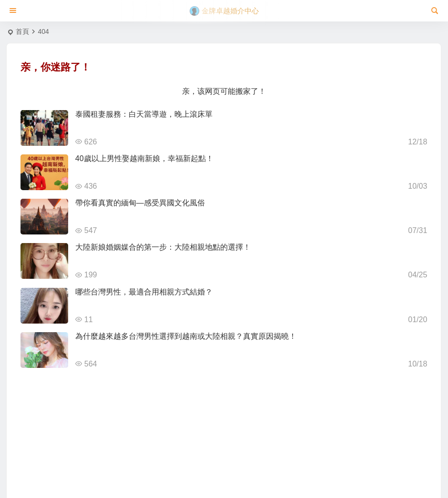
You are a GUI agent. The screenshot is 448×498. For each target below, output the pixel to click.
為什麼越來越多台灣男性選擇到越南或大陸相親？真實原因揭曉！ (186, 336)
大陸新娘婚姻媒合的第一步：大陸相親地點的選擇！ (163, 247)
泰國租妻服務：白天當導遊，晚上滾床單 (144, 114)
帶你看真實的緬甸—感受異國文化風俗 (140, 203)
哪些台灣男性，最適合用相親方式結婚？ (144, 292)
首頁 (22, 31)
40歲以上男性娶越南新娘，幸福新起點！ (144, 158)
